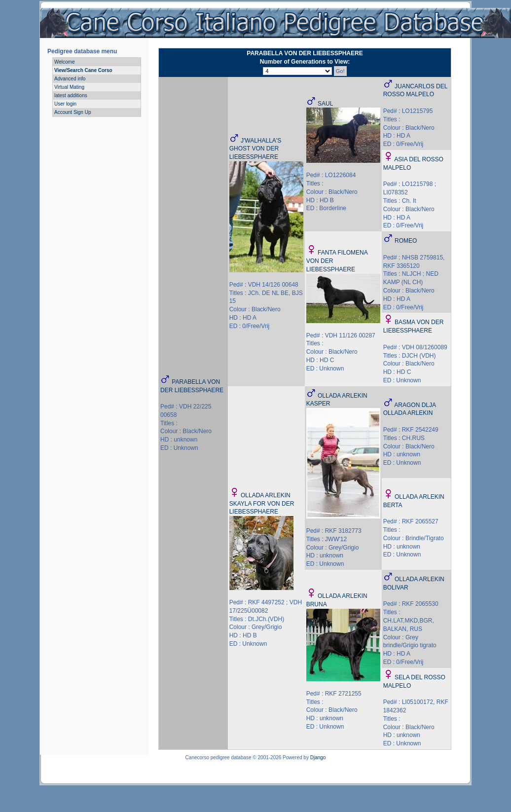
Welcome (65, 62)
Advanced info (70, 79)
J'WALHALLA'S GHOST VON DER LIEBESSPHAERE (255, 149)
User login (65, 104)
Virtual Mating (69, 87)
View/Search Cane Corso (83, 70)
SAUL (325, 104)
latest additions (71, 95)
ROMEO (406, 241)
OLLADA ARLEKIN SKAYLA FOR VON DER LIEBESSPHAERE (262, 504)
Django (318, 757)
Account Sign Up (73, 112)
